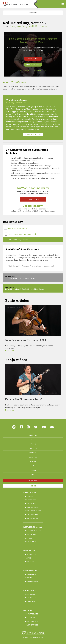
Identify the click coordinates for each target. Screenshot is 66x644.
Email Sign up (33, 453)
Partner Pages (32, 625)
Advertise (33, 457)
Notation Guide (33, 515)
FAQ (33, 466)
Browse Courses (33, 65)
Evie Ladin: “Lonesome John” (24, 399)
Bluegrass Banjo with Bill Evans (28, 26)
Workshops (31, 500)
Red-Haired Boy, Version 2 (19, 240)
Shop (33, 440)
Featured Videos (31, 590)
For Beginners (32, 518)
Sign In (33, 486)
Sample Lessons (33, 507)
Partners (27, 610)
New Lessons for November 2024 (26, 340)
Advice (29, 558)
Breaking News (32, 581)
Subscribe (33, 481)
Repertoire (31, 562)
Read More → (11, 351)
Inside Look (31, 618)
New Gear (30, 538)
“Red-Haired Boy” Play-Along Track (22, 234)
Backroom (31, 601)
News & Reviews (30, 570)
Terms (33, 475)
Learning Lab (29, 550)
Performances (32, 621)
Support (33, 444)
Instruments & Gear (32, 527)
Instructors (31, 503)
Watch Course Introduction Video (33, 70)
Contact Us (33, 448)
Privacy (33, 470)
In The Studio (32, 594)
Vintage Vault (32, 534)
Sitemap (33, 461)
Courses (30, 496)
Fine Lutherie (31, 542)
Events (29, 578)
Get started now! (33, 206)
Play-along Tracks (34, 511)
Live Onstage (31, 598)
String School (30, 492)
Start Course (33, 59)
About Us (33, 435)
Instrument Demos (34, 531)
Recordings (31, 574)
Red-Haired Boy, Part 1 (18, 228)
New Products (32, 614)
